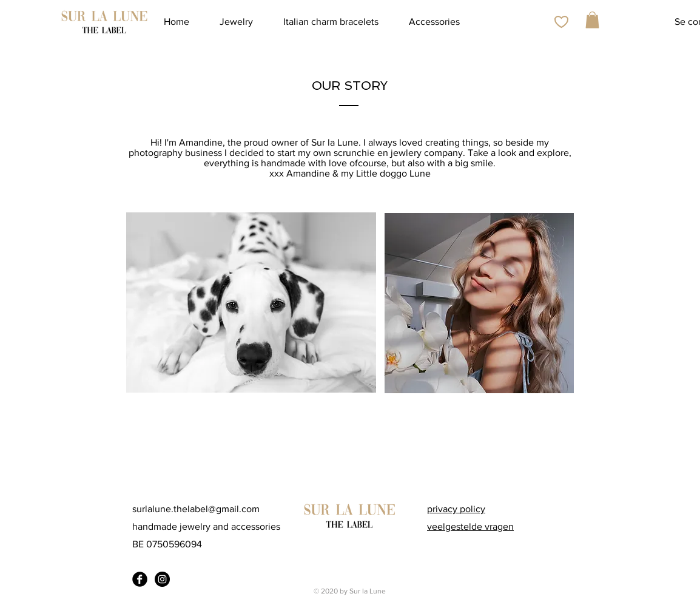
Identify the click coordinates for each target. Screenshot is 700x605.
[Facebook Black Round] (140, 579)
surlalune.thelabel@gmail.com (196, 509)
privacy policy (456, 509)
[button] (592, 20)
